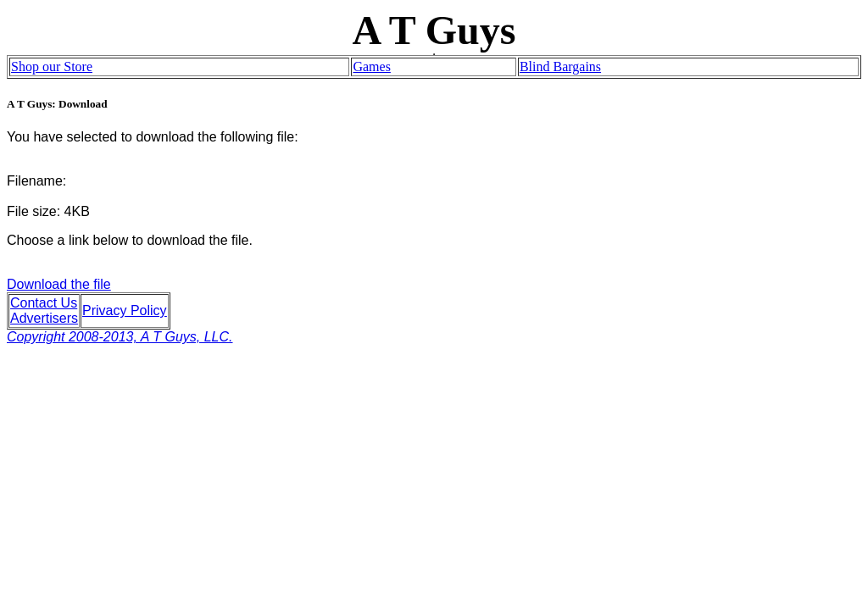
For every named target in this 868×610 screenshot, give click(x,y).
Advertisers (44, 318)
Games (371, 67)
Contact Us (44, 303)
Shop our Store (52, 67)
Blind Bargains (560, 67)
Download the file (120, 311)
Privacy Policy (125, 311)
